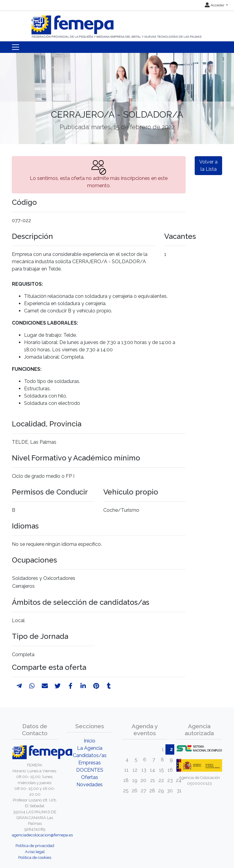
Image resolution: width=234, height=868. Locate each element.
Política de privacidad (35, 846)
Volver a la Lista (208, 165)
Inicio (90, 741)
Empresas (90, 763)
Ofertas (90, 777)
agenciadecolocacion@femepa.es (42, 835)
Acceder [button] (215, 5)
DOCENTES (90, 770)
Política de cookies (35, 858)
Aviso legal (35, 852)
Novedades (90, 785)
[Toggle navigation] (16, 47)
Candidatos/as (90, 755)
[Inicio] (117, 24)
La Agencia (90, 748)
